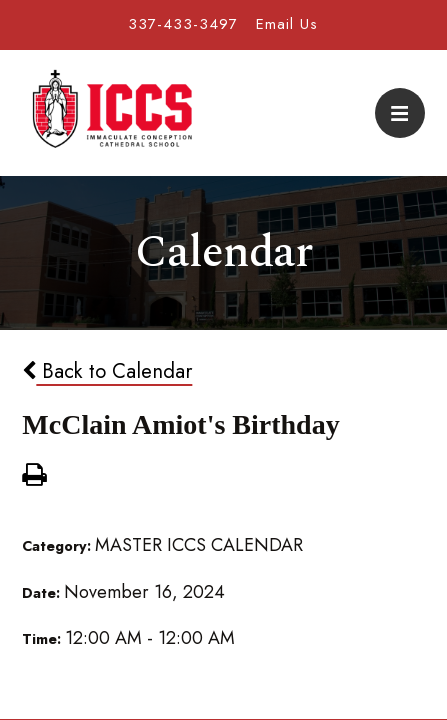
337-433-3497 (183, 24)
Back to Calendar (107, 371)
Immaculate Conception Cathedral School (112, 113)
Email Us (287, 24)
